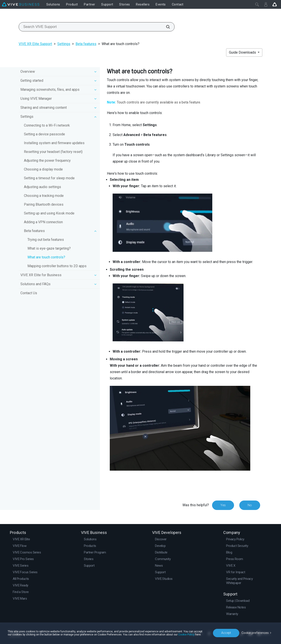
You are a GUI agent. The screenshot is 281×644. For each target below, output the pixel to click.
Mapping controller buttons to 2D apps (57, 266)
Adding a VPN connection (43, 222)
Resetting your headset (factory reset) (53, 152)
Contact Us (29, 293)
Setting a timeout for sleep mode (49, 178)
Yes (223, 505)
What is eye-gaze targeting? (49, 248)
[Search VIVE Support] (166, 27)
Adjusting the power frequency (47, 161)
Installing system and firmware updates (54, 143)
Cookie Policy (186, 635)
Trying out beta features (46, 240)
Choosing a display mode (43, 169)
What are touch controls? (46, 257)
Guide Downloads (243, 52)
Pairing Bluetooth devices (44, 204)
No (250, 505)
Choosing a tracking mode (44, 196)
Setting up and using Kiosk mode (49, 213)
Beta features (86, 44)
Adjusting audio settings (42, 187)
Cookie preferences (255, 633)
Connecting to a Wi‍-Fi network (47, 125)
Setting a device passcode (44, 134)
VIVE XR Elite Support (35, 44)
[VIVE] (21, 4)
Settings (64, 44)
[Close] (257, 4)
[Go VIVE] (275, 4)
